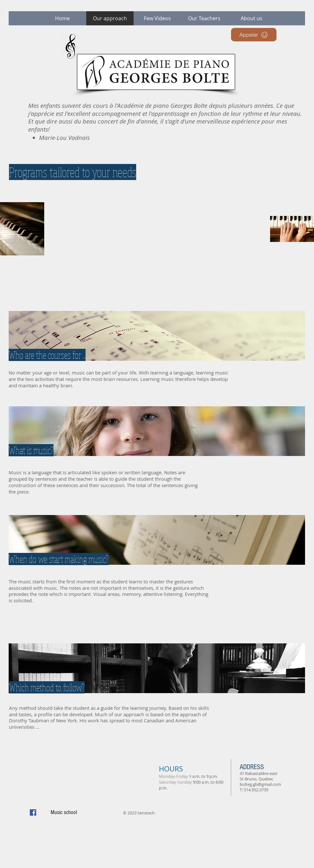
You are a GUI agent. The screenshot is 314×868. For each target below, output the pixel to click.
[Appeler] (254, 35)
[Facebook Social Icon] (33, 812)
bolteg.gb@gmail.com (260, 784)
